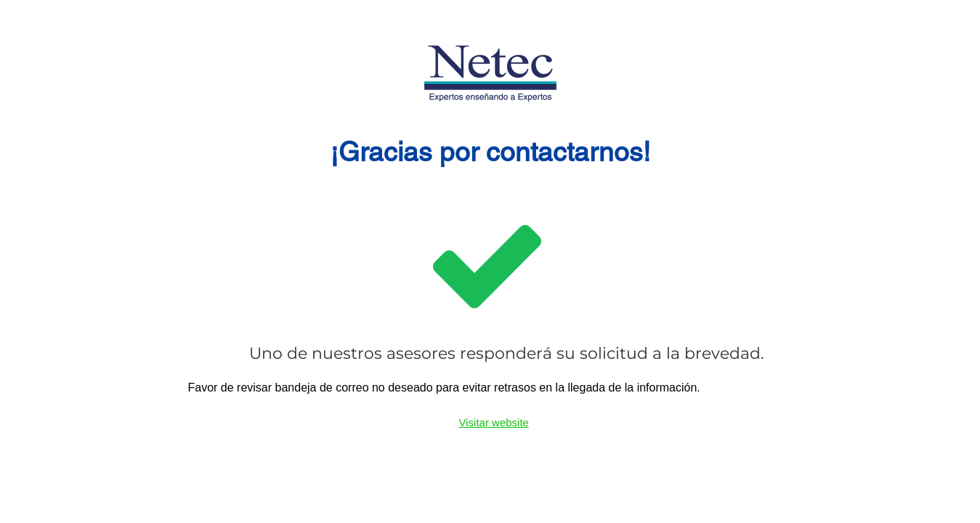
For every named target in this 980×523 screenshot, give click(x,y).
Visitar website (494, 422)
